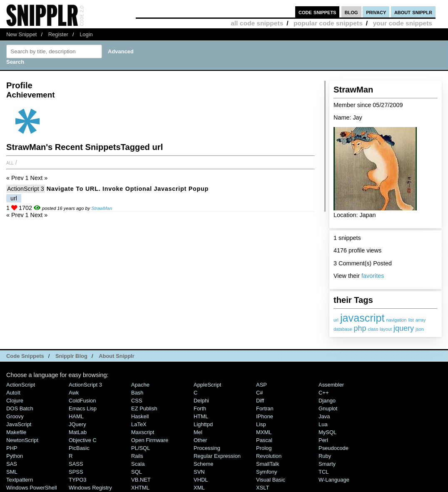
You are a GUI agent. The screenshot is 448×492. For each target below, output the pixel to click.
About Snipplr (117, 356)
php (360, 328)
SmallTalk (268, 464)
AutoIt (13, 393)
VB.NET (141, 480)
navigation (396, 320)
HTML (201, 416)
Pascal (264, 440)
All (10, 162)
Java (324, 416)
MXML (264, 432)
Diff (260, 401)
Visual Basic (271, 480)
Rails (137, 456)
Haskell (140, 416)
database (343, 329)
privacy (376, 12)
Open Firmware (150, 440)
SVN (199, 472)
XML (199, 488)
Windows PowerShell (32, 488)
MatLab (78, 432)
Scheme (204, 464)
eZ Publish (144, 408)
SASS (76, 464)
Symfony (266, 472)
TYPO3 (77, 480)
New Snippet (21, 34)
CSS (137, 401)
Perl (323, 440)
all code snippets (257, 23)
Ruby (325, 456)
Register (58, 34)
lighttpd (203, 424)
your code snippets (402, 23)
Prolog (264, 448)
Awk (74, 393)
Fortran (265, 408)
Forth (200, 408)
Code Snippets (25, 356)
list (411, 320)
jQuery (77, 424)
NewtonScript (22, 440)
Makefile (16, 432)
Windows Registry (90, 488)
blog (351, 12)
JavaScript (19, 424)
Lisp (261, 424)
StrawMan (102, 208)
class (373, 329)
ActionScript (21, 385)
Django (327, 401)
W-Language (334, 480)
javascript (362, 318)
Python (15, 456)
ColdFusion (82, 401)
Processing (207, 448)
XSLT (263, 488)
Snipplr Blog (71, 356)
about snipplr (413, 12)
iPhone (265, 416)
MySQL (327, 432)
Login (86, 34)
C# (260, 393)
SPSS (76, 472)
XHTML (140, 488)
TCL (324, 472)
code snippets (317, 12)
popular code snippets (328, 23)
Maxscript (143, 432)
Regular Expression (217, 456)
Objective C (83, 440)
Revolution (269, 456)
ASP (261, 385)
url (336, 320)
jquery (404, 328)
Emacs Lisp (83, 408)
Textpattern (20, 480)
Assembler (331, 385)
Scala (138, 464)
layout (386, 329)
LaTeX (139, 424)
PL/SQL (141, 448)
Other (200, 440)
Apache (140, 385)
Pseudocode (334, 448)
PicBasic (79, 448)
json (420, 329)
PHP (12, 448)
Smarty (327, 464)
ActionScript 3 (26, 189)
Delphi (201, 401)
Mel (198, 432)
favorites (373, 276)
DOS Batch (20, 408)
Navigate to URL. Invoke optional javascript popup (128, 189)
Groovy (15, 416)
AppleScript (207, 385)
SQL (137, 472)
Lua (323, 424)
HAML (76, 416)
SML (12, 472)
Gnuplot (328, 408)
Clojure (15, 401)
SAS (12, 464)
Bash (137, 393)
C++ (324, 393)
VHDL (201, 480)
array (421, 320)
